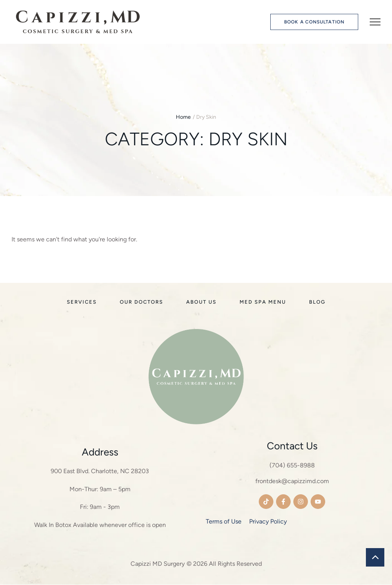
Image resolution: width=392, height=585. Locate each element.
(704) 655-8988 (292, 466)
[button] (314, 22)
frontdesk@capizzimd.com (292, 482)
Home (183, 117)
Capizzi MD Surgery (158, 564)
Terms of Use (224, 522)
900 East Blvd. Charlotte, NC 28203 (100, 472)
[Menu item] (82, 303)
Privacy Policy (268, 522)
